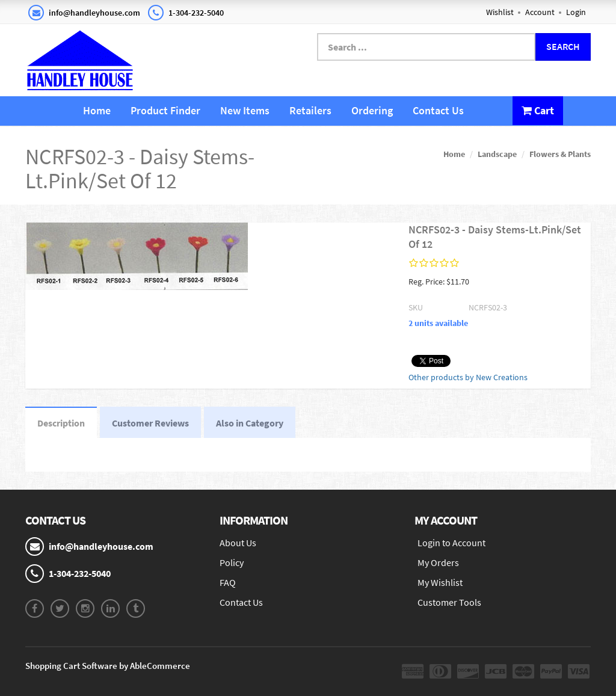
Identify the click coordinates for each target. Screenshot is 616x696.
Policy (232, 562)
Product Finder (165, 110)
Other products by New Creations (468, 377)
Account (540, 12)
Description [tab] (61, 423)
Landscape (497, 154)
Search (563, 46)
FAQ (228, 582)
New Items (245, 110)
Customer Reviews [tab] (150, 423)
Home (97, 110)
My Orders (438, 562)
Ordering (372, 110)
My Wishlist (440, 582)
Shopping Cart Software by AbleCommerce (108, 666)
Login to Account (451, 543)
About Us (238, 543)
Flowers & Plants (560, 154)
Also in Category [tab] (250, 423)
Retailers (310, 110)
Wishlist (500, 12)
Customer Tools (449, 602)
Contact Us (438, 110)
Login (576, 12)
